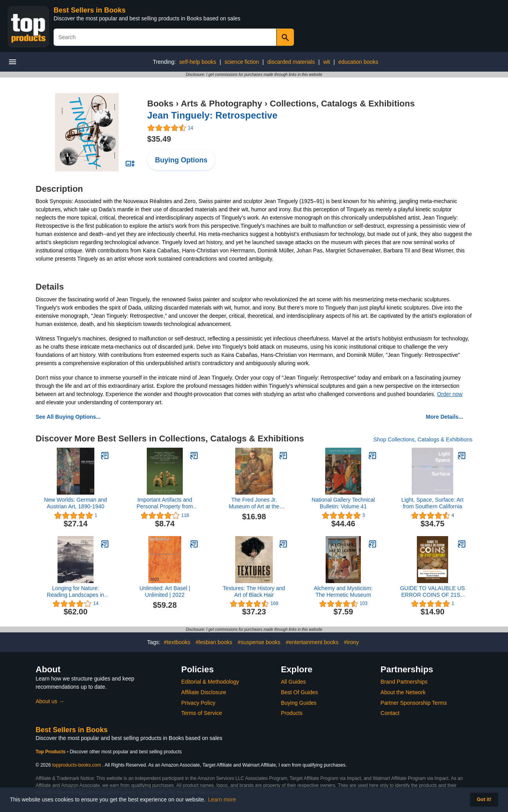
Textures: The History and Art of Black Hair (254, 591)
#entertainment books (312, 642)
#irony (351, 642)
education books (358, 62)
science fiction (242, 62)
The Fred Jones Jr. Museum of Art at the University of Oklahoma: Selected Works (254, 503)
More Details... (444, 417)
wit (327, 62)
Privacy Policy (198, 703)
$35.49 (159, 139)
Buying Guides (299, 703)
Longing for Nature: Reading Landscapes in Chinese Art (76, 592)
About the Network (403, 692)
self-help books (198, 62)
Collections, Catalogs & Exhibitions (342, 104)
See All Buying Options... (68, 417)
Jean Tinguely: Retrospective (212, 115)
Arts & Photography (222, 104)
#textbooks (177, 642)
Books (160, 104)
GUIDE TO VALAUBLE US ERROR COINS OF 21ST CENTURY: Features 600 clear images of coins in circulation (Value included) (432, 592)
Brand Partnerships (404, 682)
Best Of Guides (300, 692)
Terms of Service (202, 713)
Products (292, 713)
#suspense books (259, 642)
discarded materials (291, 62)
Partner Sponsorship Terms (413, 703)
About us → (50, 701)
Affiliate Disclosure (204, 692)
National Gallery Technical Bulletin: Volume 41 (343, 503)
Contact (390, 713)
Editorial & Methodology (210, 682)
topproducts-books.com (77, 765)
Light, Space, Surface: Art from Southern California (433, 503)
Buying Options (181, 160)
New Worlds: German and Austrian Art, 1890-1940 (76, 503)
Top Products (51, 752)
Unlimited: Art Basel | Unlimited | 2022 (165, 591)
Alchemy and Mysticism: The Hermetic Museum (343, 591)
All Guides (294, 682)
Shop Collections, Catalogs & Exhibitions (423, 439)
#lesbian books (214, 642)
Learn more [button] (222, 799)
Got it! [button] (484, 799)
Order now (450, 394)
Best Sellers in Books (90, 10)
